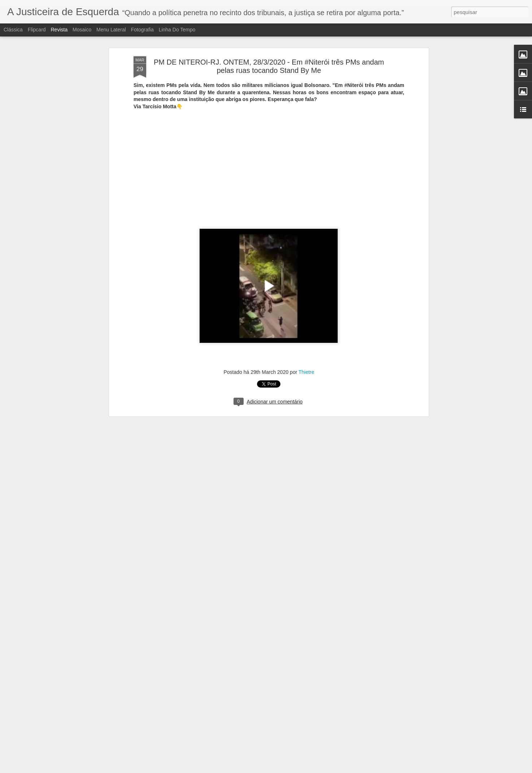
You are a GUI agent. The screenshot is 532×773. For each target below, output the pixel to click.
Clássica (13, 30)
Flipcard (37, 30)
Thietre (306, 329)
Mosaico (82, 30)
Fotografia (142, 30)
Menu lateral (111, 30)
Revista (59, 30)
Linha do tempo (177, 30)
